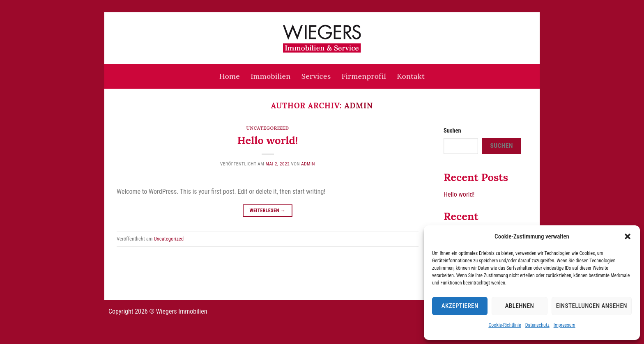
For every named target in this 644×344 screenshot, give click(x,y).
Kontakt (411, 76)
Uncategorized (267, 128)
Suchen (452, 131)
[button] (628, 236)
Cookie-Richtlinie (505, 325)
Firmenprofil (364, 76)
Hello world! (268, 140)
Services (316, 76)
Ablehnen (520, 306)
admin (359, 105)
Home (230, 76)
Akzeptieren (460, 306)
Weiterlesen (268, 211)
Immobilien (270, 76)
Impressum (565, 325)
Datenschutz (537, 325)
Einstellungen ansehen (592, 306)
